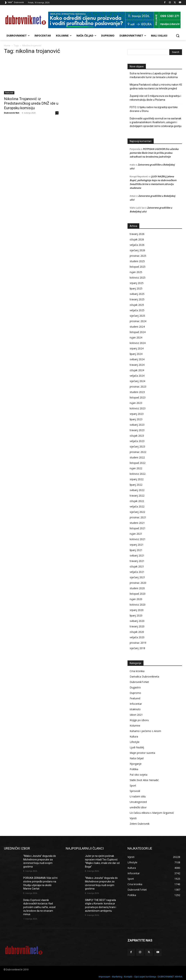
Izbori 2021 (136, 715)
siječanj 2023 (137, 446)
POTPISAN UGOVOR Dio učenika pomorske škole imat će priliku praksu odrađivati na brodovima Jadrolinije (154, 153)
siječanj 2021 (137, 577)
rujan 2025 (136, 272)
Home (7, 46)
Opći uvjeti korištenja (145, 977)
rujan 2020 (136, 599)
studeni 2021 (137, 523)
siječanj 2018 (137, 648)
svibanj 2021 (137, 555)
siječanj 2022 (137, 512)
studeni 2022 (137, 457)
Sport (133, 786)
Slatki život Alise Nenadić (144, 780)
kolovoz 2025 (138, 278)
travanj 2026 (137, 234)
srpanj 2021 (137, 545)
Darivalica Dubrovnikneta (144, 676)
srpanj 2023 (137, 414)
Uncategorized (138, 802)
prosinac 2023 (138, 387)
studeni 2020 (137, 588)
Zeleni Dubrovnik (140, 824)
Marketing (117, 977)
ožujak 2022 (137, 501)
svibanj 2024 (137, 359)
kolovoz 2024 (138, 343)
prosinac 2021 (138, 517)
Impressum (104, 977)
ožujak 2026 (137, 239)
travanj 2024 (137, 365)
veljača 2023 (137, 441)
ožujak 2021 (137, 566)
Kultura (134, 736)
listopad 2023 (138, 397)
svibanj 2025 (137, 294)
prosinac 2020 (138, 583)
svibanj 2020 (137, 621)
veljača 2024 (137, 376)
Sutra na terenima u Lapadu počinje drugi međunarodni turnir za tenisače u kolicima (154, 75)
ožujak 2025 (137, 305)
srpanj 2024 (137, 348)
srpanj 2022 (137, 479)
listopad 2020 (138, 594)
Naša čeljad (137, 758)
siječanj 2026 (137, 250)
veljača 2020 (137, 637)
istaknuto (135, 709)
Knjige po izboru (139, 720)
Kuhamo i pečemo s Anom (145, 731)
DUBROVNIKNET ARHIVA (170, 977)
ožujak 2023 (137, 436)
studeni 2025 (137, 261)
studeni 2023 (137, 392)
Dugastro (135, 687)
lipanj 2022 (136, 485)
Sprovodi (135, 791)
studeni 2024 (137, 327)
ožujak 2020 (137, 632)
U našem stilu (138, 796)
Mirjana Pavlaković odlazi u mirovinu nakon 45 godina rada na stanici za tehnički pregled (156, 87)
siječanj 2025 (137, 316)
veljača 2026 (137, 245)
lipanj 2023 (136, 419)
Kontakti (128, 977)
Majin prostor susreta (142, 753)
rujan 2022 (136, 468)
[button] (178, 36)
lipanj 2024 (136, 354)
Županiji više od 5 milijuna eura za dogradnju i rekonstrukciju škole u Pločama (155, 98)
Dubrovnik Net (12, 113)
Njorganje (136, 764)
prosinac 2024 (138, 321)
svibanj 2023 (137, 425)
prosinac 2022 (138, 452)
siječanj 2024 (137, 381)
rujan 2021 (136, 534)
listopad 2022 (138, 463)
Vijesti (133, 818)
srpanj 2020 (137, 610)
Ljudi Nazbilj (137, 747)
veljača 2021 (137, 572)
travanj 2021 (137, 561)
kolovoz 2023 (138, 408)
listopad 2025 (138, 267)
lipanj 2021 (136, 550)
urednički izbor (138, 807)
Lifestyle (135, 742)
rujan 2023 (136, 403)
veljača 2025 (137, 310)
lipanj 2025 (136, 288)
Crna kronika (137, 671)
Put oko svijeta (139, 775)
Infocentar (136, 704)
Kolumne (135, 726)
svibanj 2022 (137, 490)
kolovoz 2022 (138, 474)
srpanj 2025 (137, 283)
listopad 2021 (138, 528)
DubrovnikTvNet (139, 682)
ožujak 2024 (137, 370)
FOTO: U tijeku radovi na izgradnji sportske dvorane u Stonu (154, 109)
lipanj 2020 (136, 615)
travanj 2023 (137, 430)
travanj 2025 (137, 299)
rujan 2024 (136, 337)
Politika (134, 769)
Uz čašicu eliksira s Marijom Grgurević (152, 813)
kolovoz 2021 (138, 539)
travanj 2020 (137, 626)
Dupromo (135, 693)
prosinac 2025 (138, 256)
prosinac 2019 (138, 643)
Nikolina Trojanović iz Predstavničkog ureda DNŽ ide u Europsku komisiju (31, 103)
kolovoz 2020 (138, 605)
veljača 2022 (137, 506)
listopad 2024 (138, 332)
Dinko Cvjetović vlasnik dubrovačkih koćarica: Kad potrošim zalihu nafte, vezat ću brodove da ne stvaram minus (39, 907)
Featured (9, 93)
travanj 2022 (137, 496)
